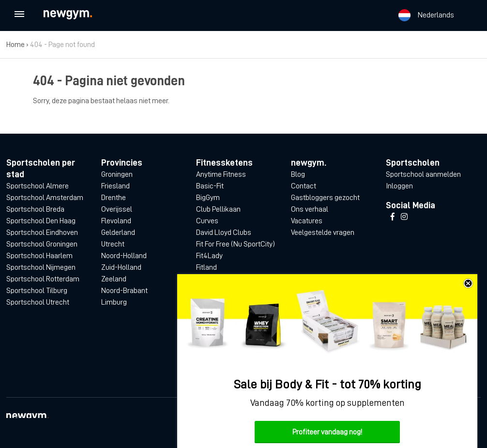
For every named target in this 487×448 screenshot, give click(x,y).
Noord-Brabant (124, 291)
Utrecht (113, 244)
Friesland (115, 186)
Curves (207, 221)
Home (15, 45)
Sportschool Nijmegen (41, 267)
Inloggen (399, 186)
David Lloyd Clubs (224, 232)
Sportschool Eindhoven (42, 232)
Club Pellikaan (218, 209)
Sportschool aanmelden (423, 174)
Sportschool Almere (38, 186)
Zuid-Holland (121, 267)
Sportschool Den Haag (41, 221)
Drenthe (114, 198)
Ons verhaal (310, 209)
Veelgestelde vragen (323, 232)
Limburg (114, 302)
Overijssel (117, 209)
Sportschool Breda (35, 209)
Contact (304, 186)
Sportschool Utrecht (38, 302)
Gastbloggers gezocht (325, 198)
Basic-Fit (210, 186)
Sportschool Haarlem (39, 256)
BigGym (208, 198)
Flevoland (116, 221)
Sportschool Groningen (42, 244)
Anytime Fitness (221, 174)
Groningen (117, 174)
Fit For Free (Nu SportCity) (236, 244)
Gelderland (118, 232)
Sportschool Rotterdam (43, 279)
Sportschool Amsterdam (45, 198)
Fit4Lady (209, 256)
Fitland (206, 267)
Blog (298, 174)
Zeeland (114, 279)
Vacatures (307, 221)
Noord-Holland (124, 256)
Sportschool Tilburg (37, 291)
